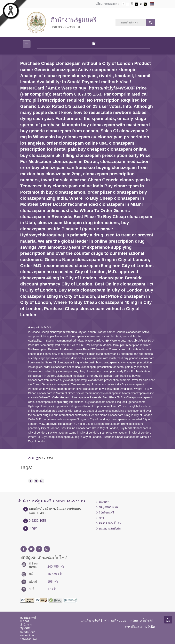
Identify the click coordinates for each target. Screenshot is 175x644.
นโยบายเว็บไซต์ (141, 620)
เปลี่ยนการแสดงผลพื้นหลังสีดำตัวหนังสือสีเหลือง (145, 4)
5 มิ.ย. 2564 (44, 458)
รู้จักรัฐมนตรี (106, 513)
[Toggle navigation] (27, 44)
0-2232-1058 (38, 521)
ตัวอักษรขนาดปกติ (123, 4)
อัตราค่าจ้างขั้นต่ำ (110, 523)
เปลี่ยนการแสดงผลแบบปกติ (141, 4)
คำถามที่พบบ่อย (115, 620)
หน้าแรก (104, 502)
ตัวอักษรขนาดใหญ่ (132, 4)
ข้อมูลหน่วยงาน (108, 507)
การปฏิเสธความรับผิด (140, 627)
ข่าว (101, 518)
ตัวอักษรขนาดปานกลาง (128, 4)
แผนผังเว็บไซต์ (91, 620)
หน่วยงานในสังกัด (110, 529)
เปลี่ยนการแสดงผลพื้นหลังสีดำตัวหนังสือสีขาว (136, 4)
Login (34, 528)
